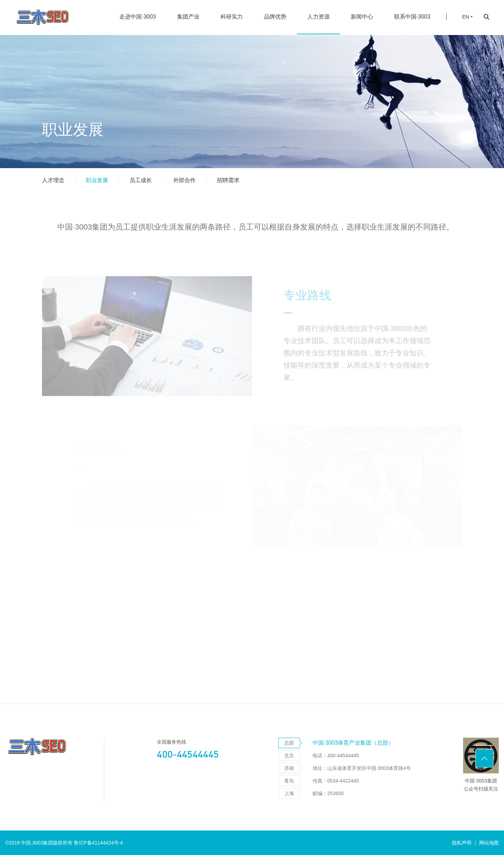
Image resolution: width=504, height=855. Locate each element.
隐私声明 (462, 843)
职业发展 (97, 180)
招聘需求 (228, 180)
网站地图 (489, 843)
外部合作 (184, 180)
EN (466, 12)
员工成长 (141, 180)
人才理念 (53, 180)
